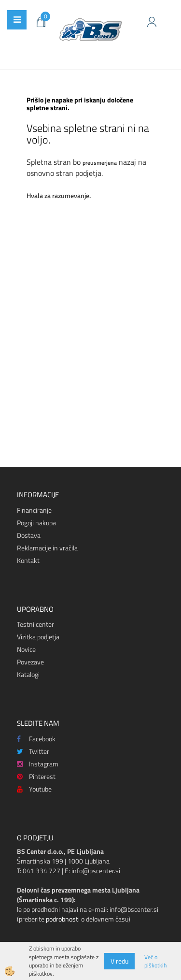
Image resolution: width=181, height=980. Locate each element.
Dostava (29, 535)
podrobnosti (63, 919)
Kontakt (28, 560)
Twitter (33, 751)
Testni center (35, 624)
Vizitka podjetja (38, 637)
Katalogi (28, 674)
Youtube (34, 789)
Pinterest (36, 776)
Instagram (38, 764)
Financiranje (34, 510)
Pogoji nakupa (36, 523)
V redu (119, 961)
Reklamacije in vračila (47, 548)
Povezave (30, 662)
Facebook (36, 739)
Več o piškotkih (155, 961)
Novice (26, 649)
